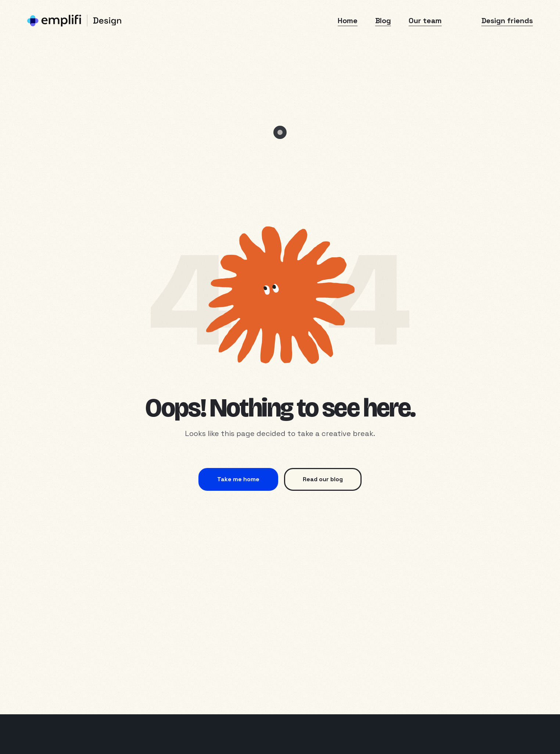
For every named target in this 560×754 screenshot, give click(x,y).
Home (348, 21)
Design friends (507, 21)
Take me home (238, 479)
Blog (383, 21)
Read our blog (323, 479)
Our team (425, 21)
